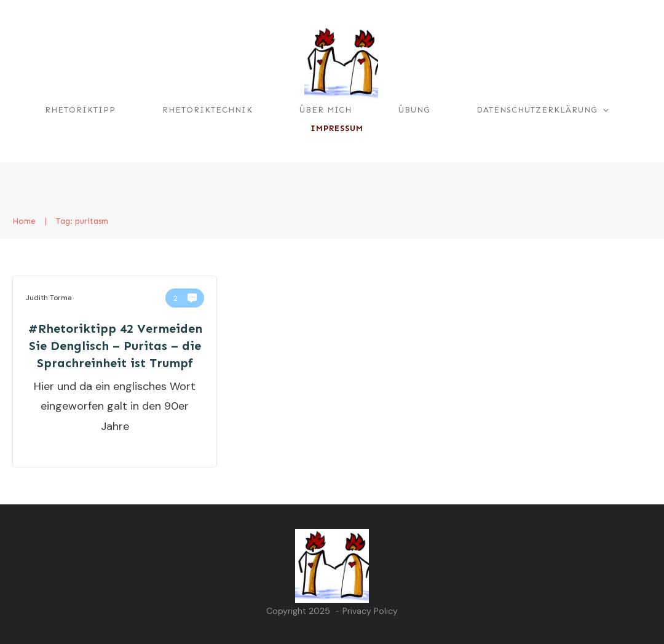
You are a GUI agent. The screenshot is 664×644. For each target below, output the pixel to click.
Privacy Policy (370, 611)
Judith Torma (49, 298)
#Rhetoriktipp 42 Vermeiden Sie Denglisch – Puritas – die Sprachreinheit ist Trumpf (115, 346)
